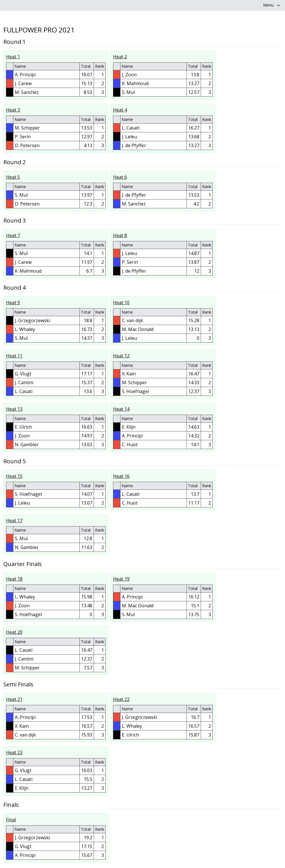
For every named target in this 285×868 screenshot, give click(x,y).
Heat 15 (14, 476)
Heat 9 (13, 303)
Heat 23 (14, 752)
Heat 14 (121, 409)
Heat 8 (120, 235)
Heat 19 (121, 579)
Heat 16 (121, 476)
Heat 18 (14, 579)
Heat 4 (120, 110)
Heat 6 (120, 177)
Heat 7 (13, 235)
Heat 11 (14, 356)
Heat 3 (13, 110)
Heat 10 (121, 303)
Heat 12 (121, 356)
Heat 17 (14, 521)
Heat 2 (120, 57)
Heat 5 (13, 177)
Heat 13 (14, 409)
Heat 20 (14, 632)
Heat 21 (14, 699)
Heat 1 (13, 57)
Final (11, 820)
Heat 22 (121, 699)
